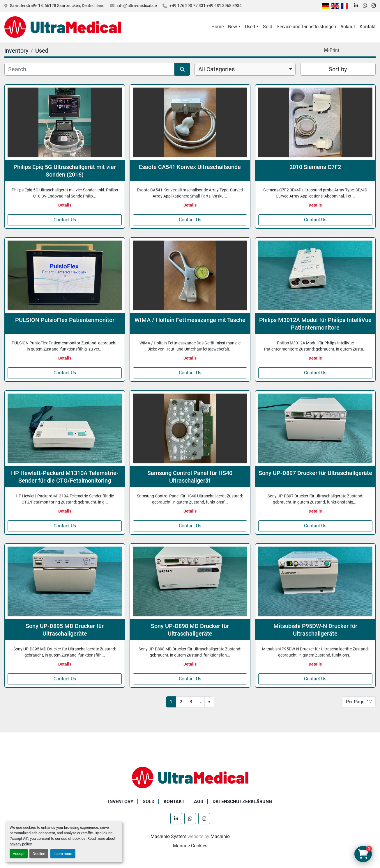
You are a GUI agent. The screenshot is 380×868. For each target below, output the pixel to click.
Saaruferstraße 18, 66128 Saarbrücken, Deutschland (57, 6)
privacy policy (21, 844)
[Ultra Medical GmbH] (190, 777)
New (233, 27)
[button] (234, 27)
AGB (199, 802)
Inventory (121, 802)
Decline (39, 854)
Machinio (220, 836)
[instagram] (374, 6)
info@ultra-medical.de (137, 6)
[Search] (89, 69)
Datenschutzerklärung (242, 802)
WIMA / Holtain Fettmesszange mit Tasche (190, 320)
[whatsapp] (365, 6)
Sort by (338, 69)
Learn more (63, 854)
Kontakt (368, 27)
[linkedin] (356, 6)
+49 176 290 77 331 (188, 6)
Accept (19, 854)
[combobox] (245, 69)
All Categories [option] (216, 69)
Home (218, 27)
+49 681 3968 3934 (224, 6)
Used (250, 27)
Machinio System (168, 836)
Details (65, 205)
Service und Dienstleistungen (306, 27)
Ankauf (348, 27)
